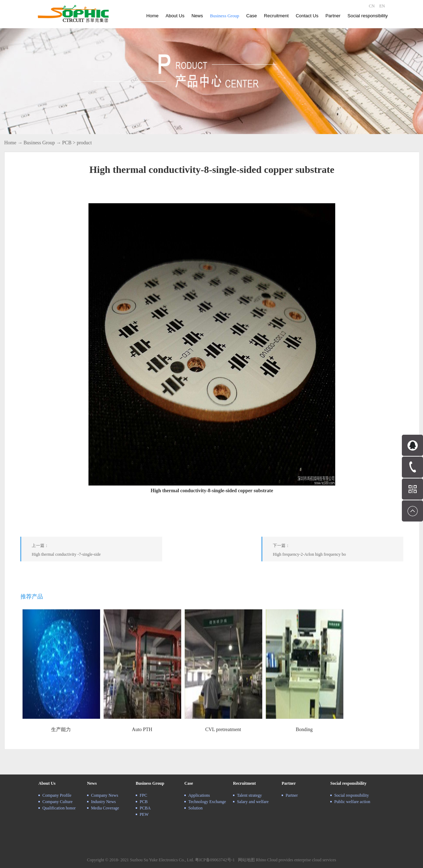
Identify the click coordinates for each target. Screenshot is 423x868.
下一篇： (338, 551)
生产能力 (61, 730)
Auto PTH (142, 730)
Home (152, 16)
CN (372, 6)
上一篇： (97, 551)
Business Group (39, 143)
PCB (67, 143)
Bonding (304, 730)
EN (382, 6)
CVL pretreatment (223, 730)
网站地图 (245, 860)
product (84, 143)
